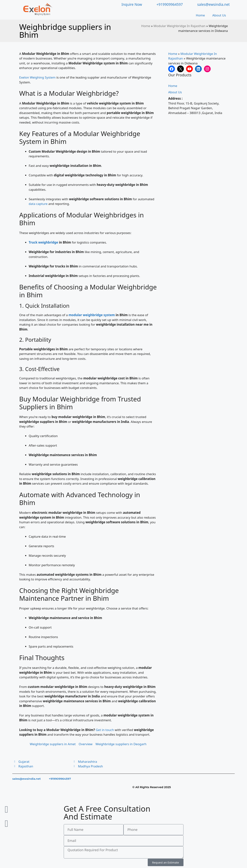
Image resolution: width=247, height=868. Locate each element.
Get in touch (105, 730)
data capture (38, 204)
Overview (85, 744)
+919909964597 (60, 779)
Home (200, 15)
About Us (219, 15)
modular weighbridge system (92, 315)
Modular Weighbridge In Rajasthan (179, 26)
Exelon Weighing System (37, 77)
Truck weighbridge (43, 242)
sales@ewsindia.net (26, 779)
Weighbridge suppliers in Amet (53, 744)
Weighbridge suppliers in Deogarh (121, 744)
